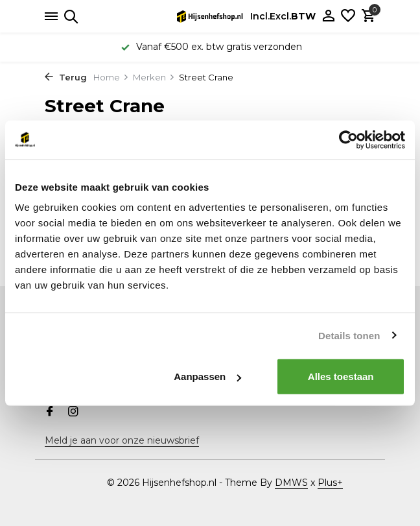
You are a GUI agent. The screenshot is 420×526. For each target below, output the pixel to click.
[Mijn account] (328, 17)
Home (111, 77)
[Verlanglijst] (348, 17)
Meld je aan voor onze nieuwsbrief (122, 440)
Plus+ (330, 483)
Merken (154, 77)
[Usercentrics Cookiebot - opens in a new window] (348, 139)
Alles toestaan (341, 377)
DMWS (291, 483)
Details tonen (349, 335)
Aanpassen (207, 377)
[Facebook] (50, 412)
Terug (66, 77)
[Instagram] (73, 412)
